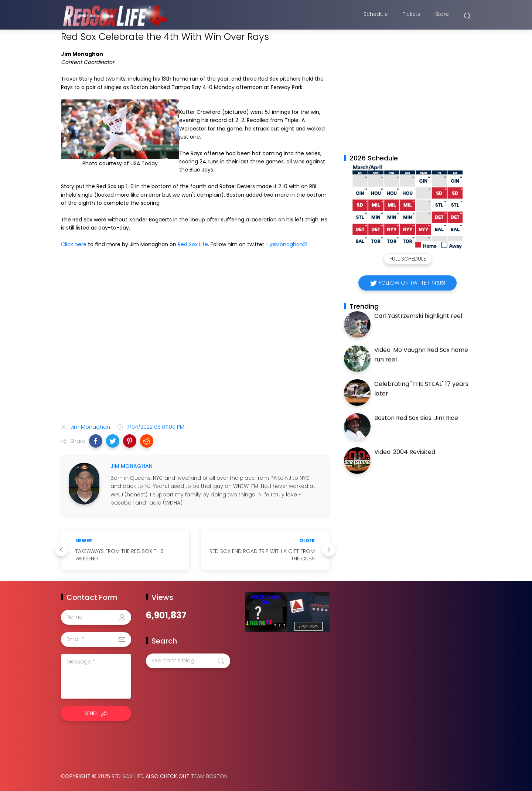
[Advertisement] (195, 359)
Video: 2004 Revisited (405, 452)
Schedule (376, 16)
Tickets (412, 16)
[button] (96, 441)
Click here (74, 244)
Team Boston (209, 776)
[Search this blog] (188, 661)
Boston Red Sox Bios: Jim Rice (416, 418)
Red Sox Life (193, 244)
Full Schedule (408, 259)
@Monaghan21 (289, 244)
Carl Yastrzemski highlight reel (418, 316)
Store (442, 16)
